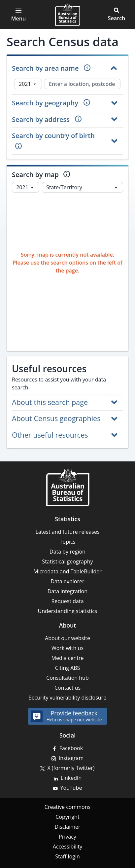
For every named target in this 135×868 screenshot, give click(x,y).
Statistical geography (67, 561)
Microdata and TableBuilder (67, 571)
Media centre (68, 658)
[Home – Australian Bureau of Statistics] (68, 487)
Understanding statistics (68, 611)
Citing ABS (68, 668)
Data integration (67, 591)
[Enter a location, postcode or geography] (83, 84)
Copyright (67, 817)
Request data (67, 601)
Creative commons (67, 807)
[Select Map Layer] (83, 187)
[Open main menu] (18, 15)
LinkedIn (71, 778)
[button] (117, 15)
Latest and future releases (67, 532)
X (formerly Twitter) (71, 768)
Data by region (67, 552)
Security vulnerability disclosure (67, 698)
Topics (68, 542)
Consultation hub (67, 678)
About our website (67, 638)
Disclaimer (67, 827)
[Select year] (26, 187)
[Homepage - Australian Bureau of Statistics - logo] (67, 15)
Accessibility (67, 847)
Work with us (67, 648)
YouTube (71, 788)
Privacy (67, 837)
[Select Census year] (28, 84)
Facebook (71, 748)
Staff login (67, 856)
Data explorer (67, 581)
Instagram (71, 758)
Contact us (67, 688)
